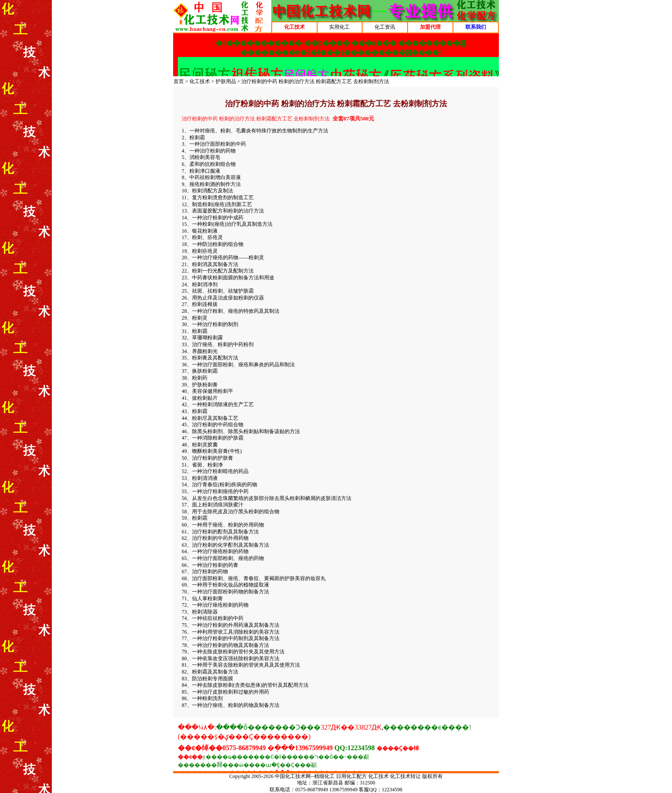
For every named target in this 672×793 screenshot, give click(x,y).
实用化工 (339, 27)
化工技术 (200, 81)
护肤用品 (226, 81)
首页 (179, 81)
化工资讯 (385, 27)
